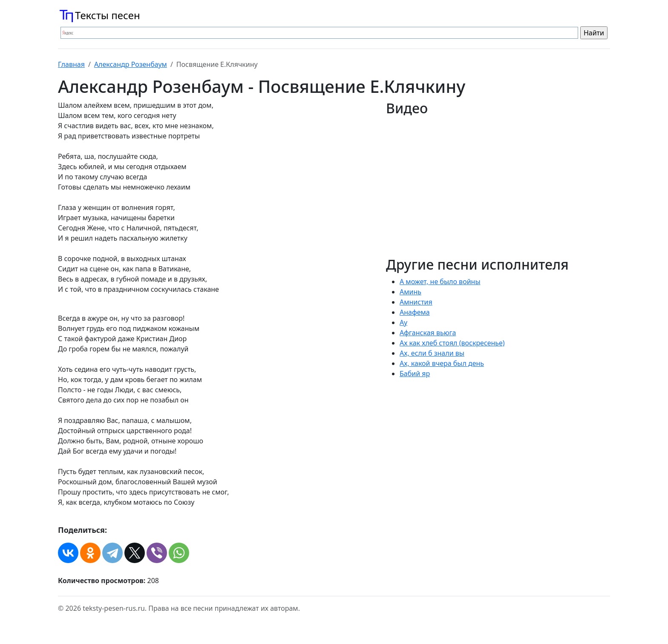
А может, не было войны (440, 282)
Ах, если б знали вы (432, 353)
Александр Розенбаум (131, 64)
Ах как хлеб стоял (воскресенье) (452, 343)
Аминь (410, 292)
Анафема (415, 312)
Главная (71, 64)
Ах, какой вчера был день (442, 363)
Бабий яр (415, 374)
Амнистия (416, 302)
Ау (403, 322)
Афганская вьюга (428, 333)
